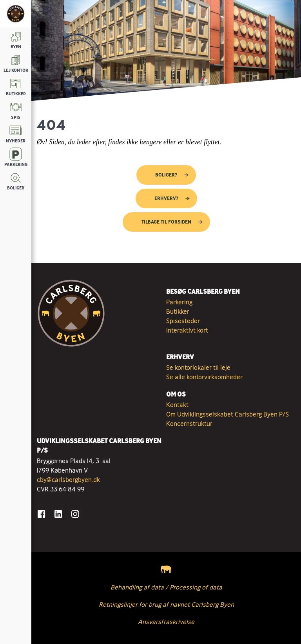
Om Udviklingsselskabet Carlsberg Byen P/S (228, 414)
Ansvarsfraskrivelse (166, 622)
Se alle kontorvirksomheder (204, 377)
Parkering (179, 302)
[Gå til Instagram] (75, 514)
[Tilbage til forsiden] (16, 14)
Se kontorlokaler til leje (198, 367)
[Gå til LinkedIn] (58, 514)
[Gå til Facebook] (41, 514)
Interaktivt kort (187, 330)
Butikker (178, 311)
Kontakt (177, 405)
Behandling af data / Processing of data (166, 587)
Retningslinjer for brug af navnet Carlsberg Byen (166, 604)
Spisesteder (183, 321)
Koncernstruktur (189, 424)
